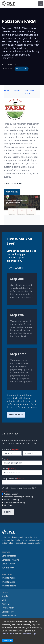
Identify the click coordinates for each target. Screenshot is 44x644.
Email (8, 459)
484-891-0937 (8, 568)
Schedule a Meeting (11, 560)
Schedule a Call (16, 415)
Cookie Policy (8, 612)
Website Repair (9, 582)
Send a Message (9, 556)
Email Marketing (10, 500)
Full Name (11, 449)
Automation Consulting (13, 502)
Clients (5, 596)
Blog (4, 600)
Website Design (10, 494)
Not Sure (7, 505)
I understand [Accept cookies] (8, 640)
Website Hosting (9, 586)
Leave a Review (9, 564)
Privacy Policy (8, 634)
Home (7, 91)
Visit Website (12, 192)
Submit (8, 512)
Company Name (13, 478)
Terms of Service (9, 616)
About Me (6, 604)
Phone (9, 469)
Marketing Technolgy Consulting (17, 497)
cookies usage (29, 634)
